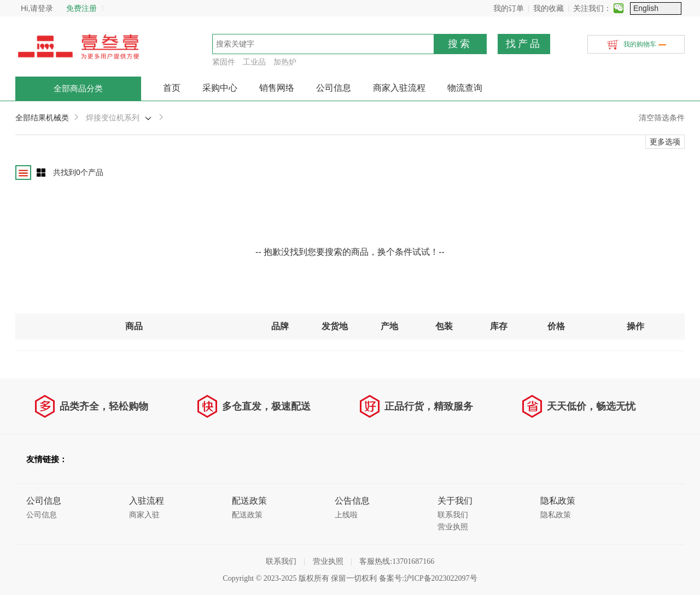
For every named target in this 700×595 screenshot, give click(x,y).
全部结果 (31, 118)
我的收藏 (600, 8)
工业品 (254, 62)
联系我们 (453, 515)
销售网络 (277, 88)
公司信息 (334, 88)
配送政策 (247, 515)
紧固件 (224, 62)
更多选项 (665, 142)
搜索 (460, 44)
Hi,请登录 (37, 8)
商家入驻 (144, 515)
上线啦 (346, 515)
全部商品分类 (78, 89)
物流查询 (465, 88)
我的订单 (560, 8)
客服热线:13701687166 (397, 561)
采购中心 (220, 88)
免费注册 (81, 8)
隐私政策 (556, 515)
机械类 (57, 118)
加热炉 (285, 62)
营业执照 (453, 527)
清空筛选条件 (662, 118)
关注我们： (644, 8)
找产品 (524, 44)
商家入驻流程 (399, 88)
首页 (172, 88)
